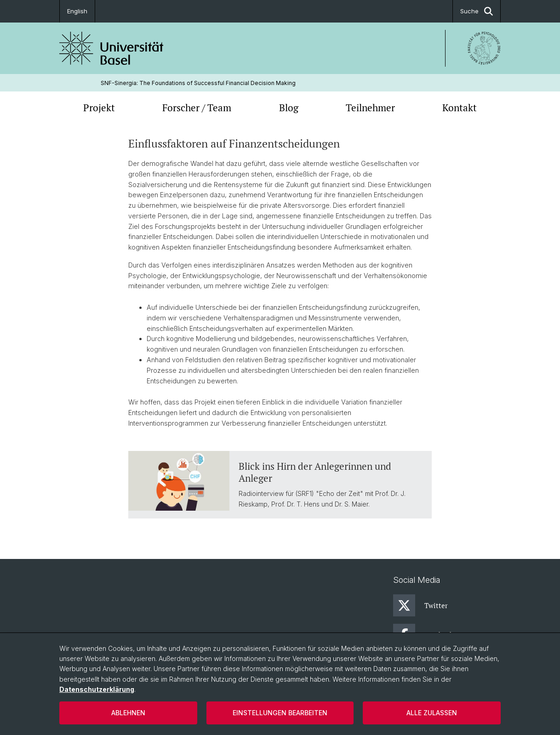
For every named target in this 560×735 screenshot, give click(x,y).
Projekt (99, 108)
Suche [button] (477, 11)
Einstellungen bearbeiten (280, 713)
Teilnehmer (370, 108)
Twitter (420, 605)
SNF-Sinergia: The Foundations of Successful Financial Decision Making (198, 83)
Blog (289, 108)
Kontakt (460, 108)
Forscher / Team (197, 108)
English (77, 11)
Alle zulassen (432, 713)
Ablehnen (128, 713)
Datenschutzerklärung (97, 689)
